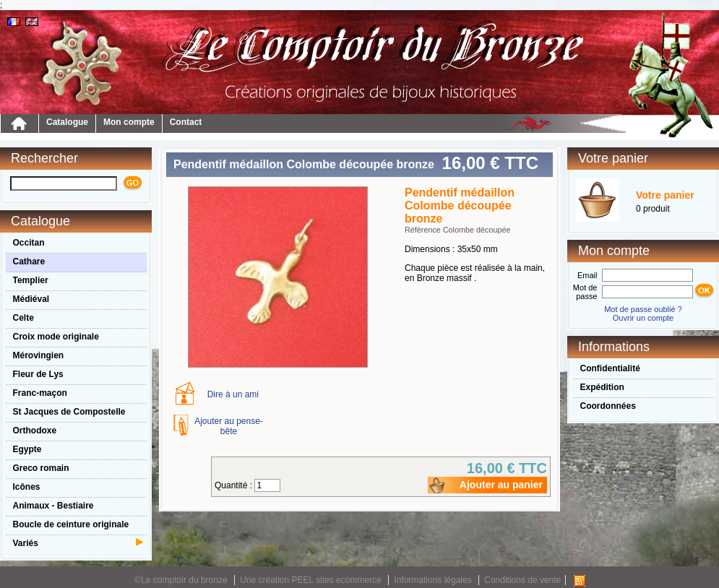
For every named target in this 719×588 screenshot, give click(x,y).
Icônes (27, 487)
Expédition (602, 387)
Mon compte (129, 122)
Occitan (29, 243)
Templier (31, 280)
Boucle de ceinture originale (71, 524)
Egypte (27, 449)
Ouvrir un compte (643, 318)
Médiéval (31, 299)
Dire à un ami (233, 394)
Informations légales (432, 580)
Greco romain (41, 468)
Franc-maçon (40, 393)
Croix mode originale (56, 337)
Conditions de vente (522, 580)
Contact (186, 122)
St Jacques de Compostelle (69, 412)
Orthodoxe (35, 431)
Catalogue (67, 122)
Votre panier (665, 195)
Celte (23, 318)
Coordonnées (608, 406)
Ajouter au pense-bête (229, 426)
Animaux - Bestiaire (53, 506)
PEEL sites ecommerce (337, 580)
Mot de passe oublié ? (643, 309)
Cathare (29, 261)
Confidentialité (610, 368)
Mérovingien (39, 355)
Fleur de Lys (38, 374)
